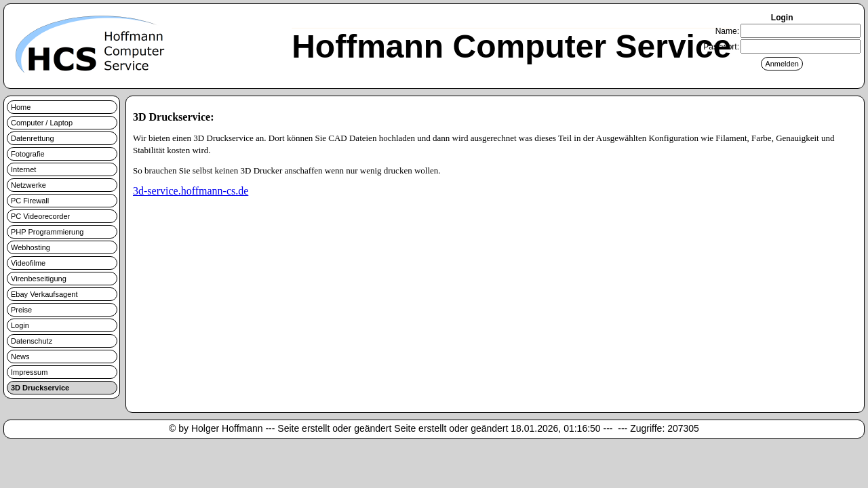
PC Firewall (30, 201)
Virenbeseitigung (39, 279)
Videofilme (28, 263)
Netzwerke (28, 185)
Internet (23, 169)
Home (21, 107)
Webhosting (31, 247)
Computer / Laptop (42, 123)
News (20, 357)
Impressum (29, 372)
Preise (21, 310)
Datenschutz (32, 341)
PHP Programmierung (47, 232)
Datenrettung (33, 138)
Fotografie (28, 154)
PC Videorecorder (40, 216)
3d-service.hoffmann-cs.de (191, 191)
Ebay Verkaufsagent (44, 294)
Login (20, 325)
